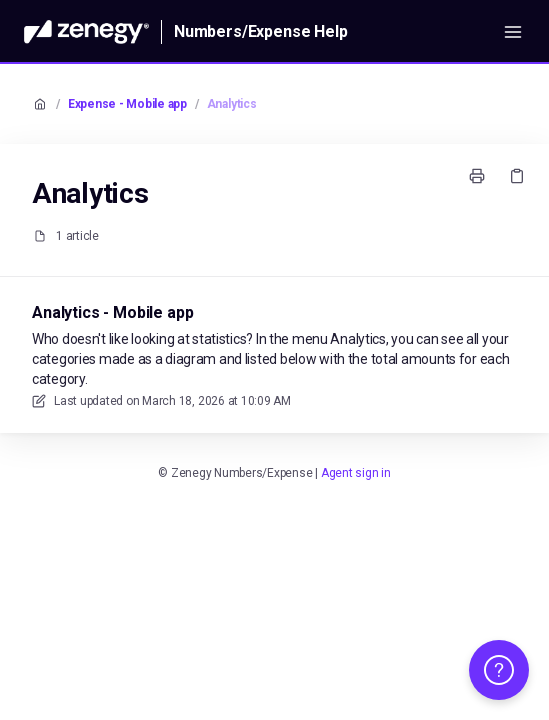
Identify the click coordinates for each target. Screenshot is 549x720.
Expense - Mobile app (127, 104)
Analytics (232, 104)
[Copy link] (517, 176)
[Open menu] (513, 32)
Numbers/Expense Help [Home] (261, 31)
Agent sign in (356, 473)
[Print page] (477, 176)
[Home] (86, 32)
